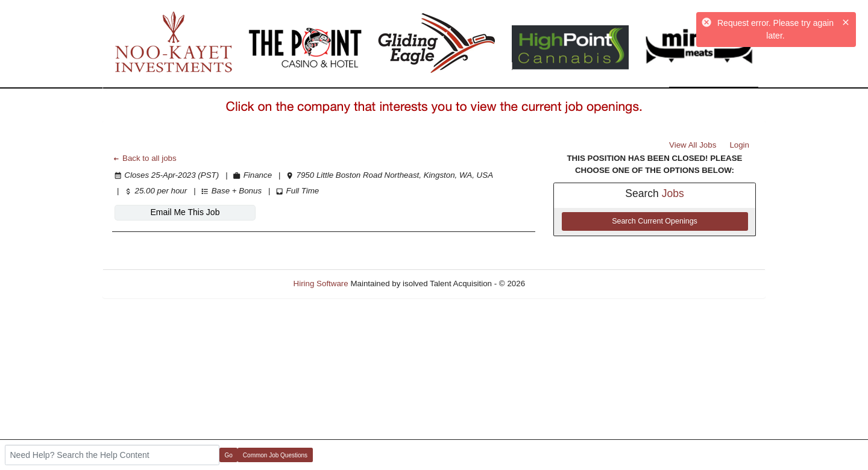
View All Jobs (693, 145)
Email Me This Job (185, 212)
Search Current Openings (655, 221)
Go (229, 455)
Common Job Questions (275, 455)
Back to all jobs (144, 158)
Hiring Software (321, 284)
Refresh (561, 284)
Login (739, 145)
